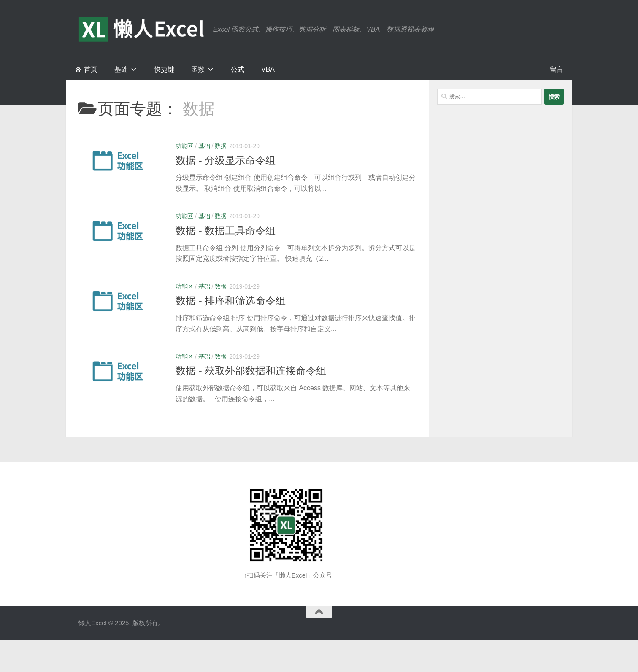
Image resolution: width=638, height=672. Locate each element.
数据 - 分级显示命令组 (226, 160)
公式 (238, 69)
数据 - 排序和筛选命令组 (231, 301)
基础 (204, 146)
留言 (557, 69)
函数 (198, 69)
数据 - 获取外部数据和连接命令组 (251, 371)
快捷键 (164, 69)
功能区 (184, 146)
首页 (91, 69)
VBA (268, 69)
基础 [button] (121, 69)
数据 (221, 146)
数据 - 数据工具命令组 (226, 231)
